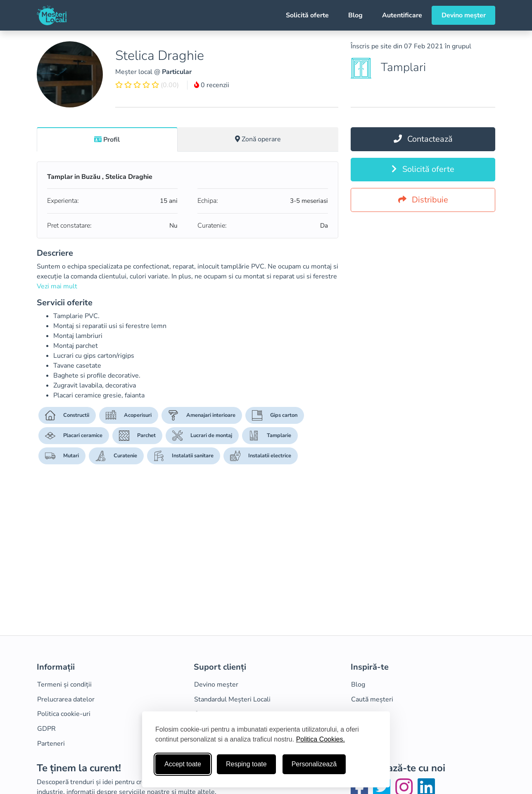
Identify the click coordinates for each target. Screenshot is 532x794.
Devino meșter (464, 15)
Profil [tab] (107, 140)
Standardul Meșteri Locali (232, 699)
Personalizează (314, 764)
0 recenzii (212, 85)
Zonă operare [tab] (258, 139)
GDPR (46, 729)
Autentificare (402, 15)
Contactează (423, 139)
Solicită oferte (307, 15)
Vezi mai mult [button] (57, 286)
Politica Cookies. (321, 739)
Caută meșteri (372, 699)
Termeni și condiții (64, 685)
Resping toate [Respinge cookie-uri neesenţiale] (246, 764)
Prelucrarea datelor (66, 699)
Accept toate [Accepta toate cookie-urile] (183, 764)
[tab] (107, 139)
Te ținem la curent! (79, 768)
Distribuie (423, 200)
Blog (355, 15)
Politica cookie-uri (64, 714)
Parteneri (51, 744)
